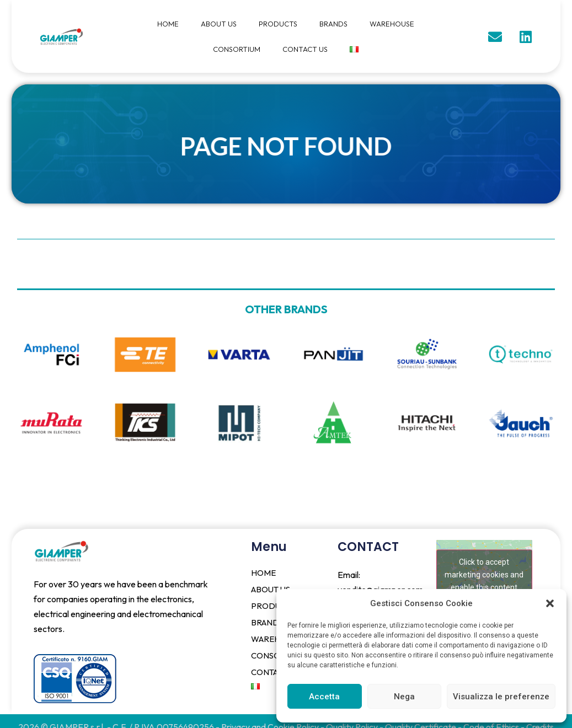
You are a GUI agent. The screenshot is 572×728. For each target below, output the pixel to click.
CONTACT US (305, 49)
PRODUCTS (278, 24)
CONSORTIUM (237, 49)
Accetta (324, 697)
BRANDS (333, 24)
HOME (168, 24)
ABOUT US (219, 24)
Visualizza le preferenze (501, 697)
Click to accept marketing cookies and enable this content (484, 574)
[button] (550, 603)
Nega (404, 697)
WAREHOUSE (392, 24)
